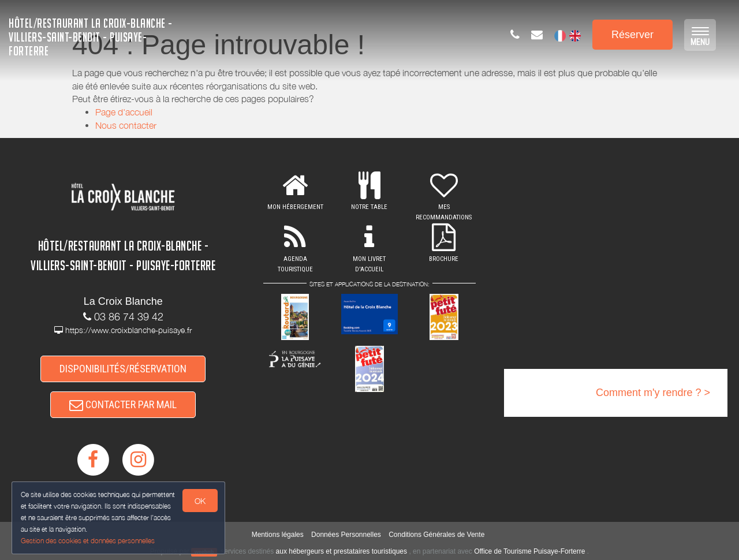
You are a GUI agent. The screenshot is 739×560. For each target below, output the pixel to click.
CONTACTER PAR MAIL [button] (123, 404)
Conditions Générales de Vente (436, 535)
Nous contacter (126, 125)
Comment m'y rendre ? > (653, 393)
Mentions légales (278, 535)
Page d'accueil (124, 112)
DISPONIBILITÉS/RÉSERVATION (123, 369)
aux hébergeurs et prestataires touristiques (341, 551)
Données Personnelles (346, 535)
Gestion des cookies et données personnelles (88, 541)
